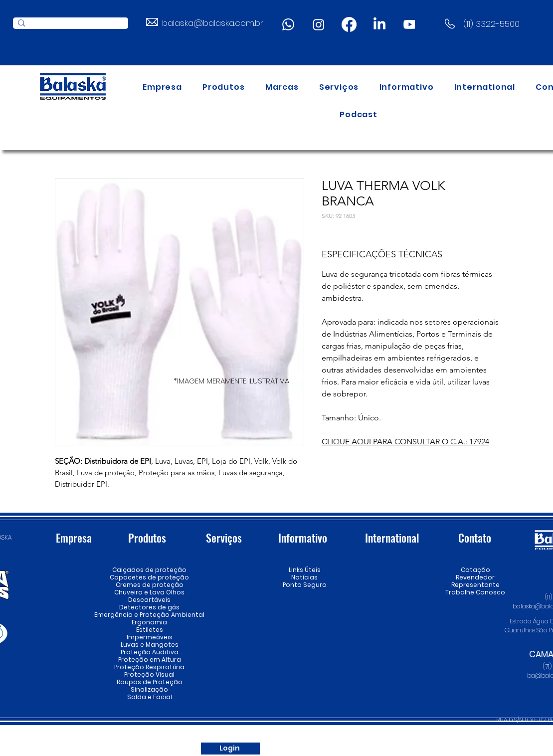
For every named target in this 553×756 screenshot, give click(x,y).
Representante (475, 585)
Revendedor (475, 577)
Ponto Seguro (305, 585)
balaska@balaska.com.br (213, 23)
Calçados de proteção (150, 570)
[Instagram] (319, 24)
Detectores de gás (150, 607)
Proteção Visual (150, 674)
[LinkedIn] (379, 24)
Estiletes (150, 630)
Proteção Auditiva (150, 652)
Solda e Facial (150, 697)
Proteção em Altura (150, 660)
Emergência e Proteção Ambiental (150, 615)
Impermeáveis (150, 637)
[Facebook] (349, 24)
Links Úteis (305, 570)
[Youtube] (410, 24)
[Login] (230, 749)
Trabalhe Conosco (475, 592)
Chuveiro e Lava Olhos (150, 592)
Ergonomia (149, 622)
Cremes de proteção (150, 585)
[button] (223, 87)
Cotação (475, 570)
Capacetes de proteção (150, 577)
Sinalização (149, 689)
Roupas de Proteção (150, 682)
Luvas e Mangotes (150, 645)
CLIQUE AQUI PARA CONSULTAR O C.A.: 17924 (405, 442)
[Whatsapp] (288, 24)
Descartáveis (149, 600)
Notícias (304, 577)
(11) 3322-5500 (491, 24)
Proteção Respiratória (150, 667)
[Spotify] (358, 749)
